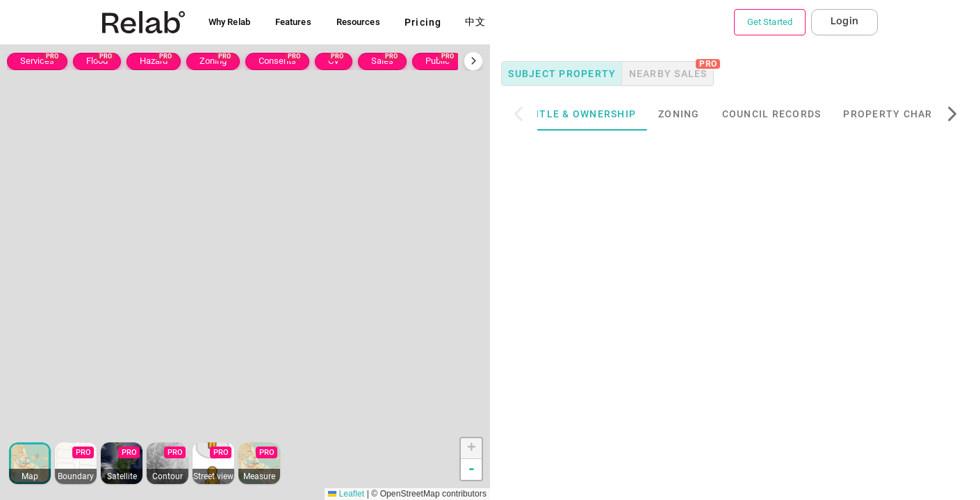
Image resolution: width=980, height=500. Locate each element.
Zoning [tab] (699, 114)
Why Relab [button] (229, 22)
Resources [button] (358, 22)
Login (844, 22)
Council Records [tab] (791, 114)
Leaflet (346, 494)
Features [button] (293, 22)
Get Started (770, 22)
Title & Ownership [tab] (602, 114)
